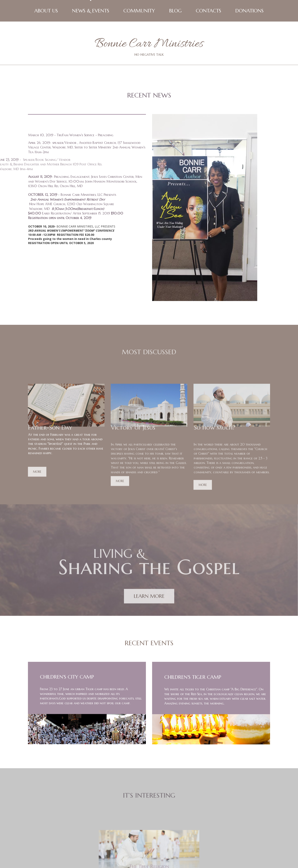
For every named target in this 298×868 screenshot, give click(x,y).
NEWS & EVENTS (91, 11)
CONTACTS (208, 11)
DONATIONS (249, 11)
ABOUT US (46, 11)
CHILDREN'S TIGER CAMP (193, 634)
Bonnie (111, 44)
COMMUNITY (139, 11)
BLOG (175, 11)
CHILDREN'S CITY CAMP (67, 634)
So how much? (214, 388)
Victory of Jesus (133, 388)
